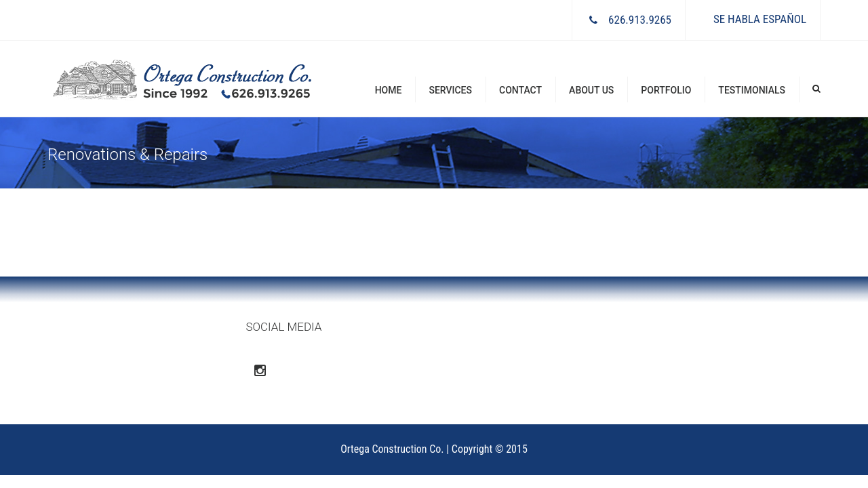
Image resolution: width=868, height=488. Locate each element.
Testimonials (752, 90)
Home (389, 90)
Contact (520, 90)
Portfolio (666, 90)
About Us (591, 90)
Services (450, 90)
